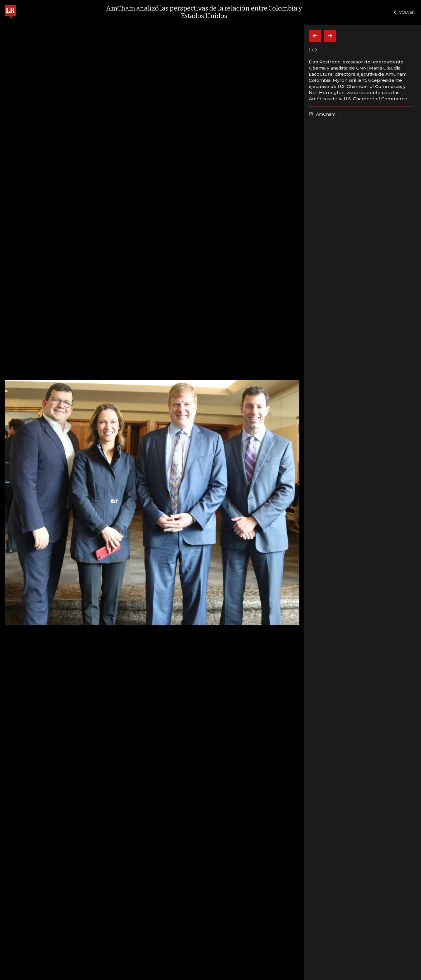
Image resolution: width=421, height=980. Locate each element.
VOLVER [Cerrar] (404, 12)
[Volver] (315, 36)
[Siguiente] (330, 36)
